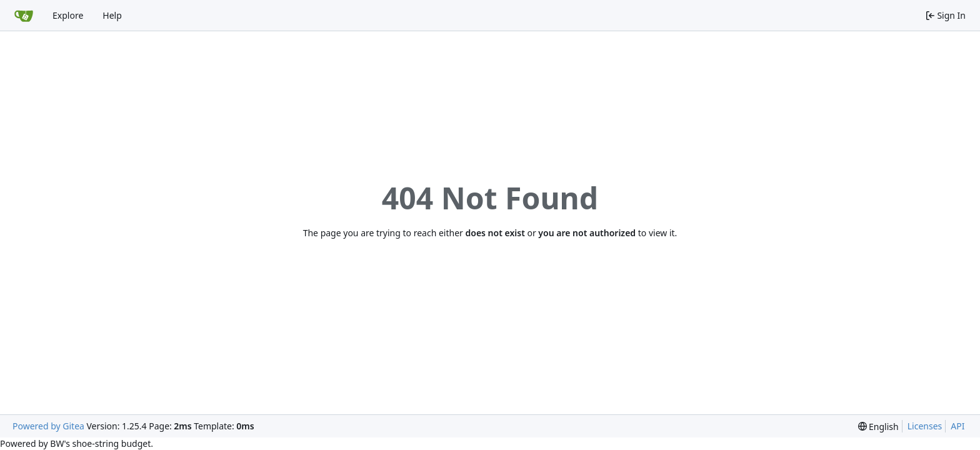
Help (112, 15)
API (957, 426)
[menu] (878, 427)
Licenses (925, 426)
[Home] (24, 16)
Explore (68, 15)
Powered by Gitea (48, 426)
